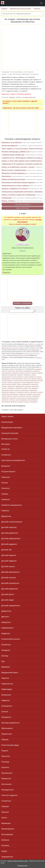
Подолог (5, 751)
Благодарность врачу (22, 244)
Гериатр (5, 494)
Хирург (4, 851)
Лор (3, 661)
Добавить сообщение (22, 303)
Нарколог (5, 678)
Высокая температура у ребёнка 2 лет (16, 152)
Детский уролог (8, 594)
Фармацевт (6, 823)
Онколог (5, 712)
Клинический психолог (11, 639)
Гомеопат (5, 511)
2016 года (32, 97)
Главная (4, 9)
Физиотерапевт (8, 829)
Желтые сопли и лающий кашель (14, 170)
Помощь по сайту (23, 861)
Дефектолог (6, 611)
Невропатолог (7, 684)
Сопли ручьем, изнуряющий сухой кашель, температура (23, 192)
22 (24, 97)
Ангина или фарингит (10, 146)
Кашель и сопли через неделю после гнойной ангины (22, 161)
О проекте (15, 861)
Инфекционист (7, 628)
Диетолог (5, 617)
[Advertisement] (22, 47)
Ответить (6, 272)
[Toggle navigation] (41, 3)
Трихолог (5, 812)
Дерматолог (6, 516)
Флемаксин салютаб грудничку (13, 173)
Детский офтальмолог (10, 572)
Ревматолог (6, 779)
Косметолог (6, 645)
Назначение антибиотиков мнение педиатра (18, 182)
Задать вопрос (7, 416)
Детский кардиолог (9, 544)
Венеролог (6, 466)
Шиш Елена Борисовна (22, 248)
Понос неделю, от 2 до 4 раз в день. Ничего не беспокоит (23, 149)
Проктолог (6, 756)
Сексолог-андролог (9, 795)
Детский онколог (8, 566)
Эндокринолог (7, 857)
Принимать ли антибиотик (11, 142)
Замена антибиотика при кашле (13, 179)
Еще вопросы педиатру (23, 204)
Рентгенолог (6, 784)
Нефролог (6, 700)
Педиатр (37, 9)
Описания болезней (10, 433)
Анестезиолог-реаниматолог (13, 460)
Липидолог (6, 650)
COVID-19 (5, 449)
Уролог (4, 818)
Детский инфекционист (11, 538)
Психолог (5, 767)
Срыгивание (6, 176)
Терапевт (5, 806)
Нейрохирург (7, 689)
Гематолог (6, 477)
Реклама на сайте (22, 866)
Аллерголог (6, 455)
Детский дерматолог (10, 533)
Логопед (5, 656)
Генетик (5, 483)
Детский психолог (9, 578)
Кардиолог (6, 633)
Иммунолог (6, 622)
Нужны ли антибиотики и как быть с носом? (18, 167)
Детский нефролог (9, 561)
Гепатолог (5, 488)
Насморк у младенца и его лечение (15, 189)
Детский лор (6, 550)
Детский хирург (8, 600)
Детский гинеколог (9, 527)
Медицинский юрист (10, 673)
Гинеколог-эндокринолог (12, 505)
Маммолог (6, 667)
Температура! (7, 198)
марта (27, 97)
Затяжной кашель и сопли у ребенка (15, 186)
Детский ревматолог (10, 589)
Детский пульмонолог (10, 583)
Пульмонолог (7, 773)
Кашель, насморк (8, 201)
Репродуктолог (7, 790)
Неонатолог (6, 695)
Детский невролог (9, 555)
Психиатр (5, 762)
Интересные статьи (9, 439)
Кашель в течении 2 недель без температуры (19, 195)
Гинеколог (5, 499)
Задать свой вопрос (22, 208)
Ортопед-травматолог (10, 723)
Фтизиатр (5, 846)
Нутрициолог (7, 706)
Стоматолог (6, 801)
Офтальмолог (7, 728)
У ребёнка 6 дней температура (13, 155)
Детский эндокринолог (11, 606)
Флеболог (5, 840)
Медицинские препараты (12, 428)
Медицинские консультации (20, 9)
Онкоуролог (6, 717)
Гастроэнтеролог (8, 472)
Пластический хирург (10, 745)
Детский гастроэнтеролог (12, 522)
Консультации (7, 422)
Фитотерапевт (7, 834)
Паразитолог (7, 734)
